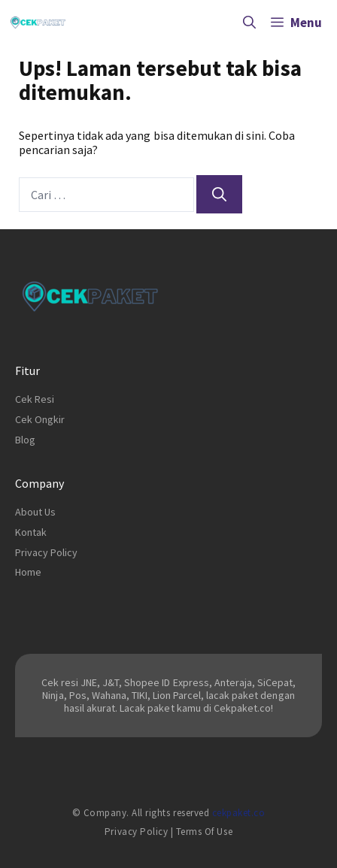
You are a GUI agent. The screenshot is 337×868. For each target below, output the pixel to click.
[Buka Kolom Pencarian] (249, 23)
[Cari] (219, 194)
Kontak (31, 532)
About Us (35, 512)
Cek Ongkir (40, 419)
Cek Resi (35, 399)
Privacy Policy (46, 552)
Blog (25, 440)
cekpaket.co (239, 813)
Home (28, 572)
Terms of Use (204, 832)
